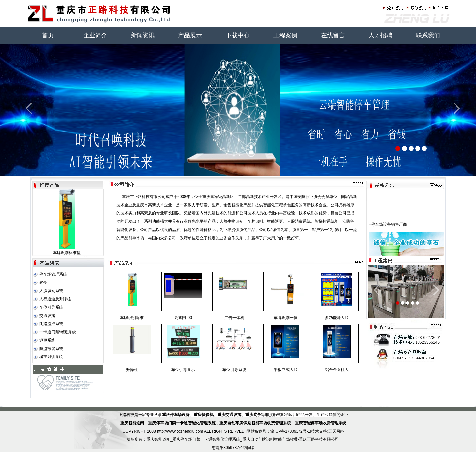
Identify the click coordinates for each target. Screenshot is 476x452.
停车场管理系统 (53, 274)
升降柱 (132, 370)
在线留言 (333, 35)
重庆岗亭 (253, 415)
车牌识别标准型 (67, 253)
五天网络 (336, 431)
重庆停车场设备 (176, 415)
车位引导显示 (183, 370)
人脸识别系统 (51, 291)
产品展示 (190, 35)
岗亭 (43, 282)
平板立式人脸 (286, 370)
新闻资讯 (143, 35)
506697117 (403, 358)
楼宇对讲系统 (51, 357)
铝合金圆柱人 (337, 370)
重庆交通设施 (229, 415)
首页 (48, 35)
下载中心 (238, 35)
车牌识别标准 (132, 318)
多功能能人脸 (337, 318)
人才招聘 (380, 35)
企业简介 (95, 35)
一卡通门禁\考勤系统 (58, 332)
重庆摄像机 (204, 415)
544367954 (424, 358)
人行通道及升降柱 (55, 299)
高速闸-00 (183, 318)
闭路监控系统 (51, 324)
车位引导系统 (51, 307)
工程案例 (285, 35)
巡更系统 (47, 340)
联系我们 (428, 35)
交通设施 (47, 316)
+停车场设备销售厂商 (388, 227)
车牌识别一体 (286, 318)
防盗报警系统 (51, 349)
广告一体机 (234, 318)
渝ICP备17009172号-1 (290, 431)
